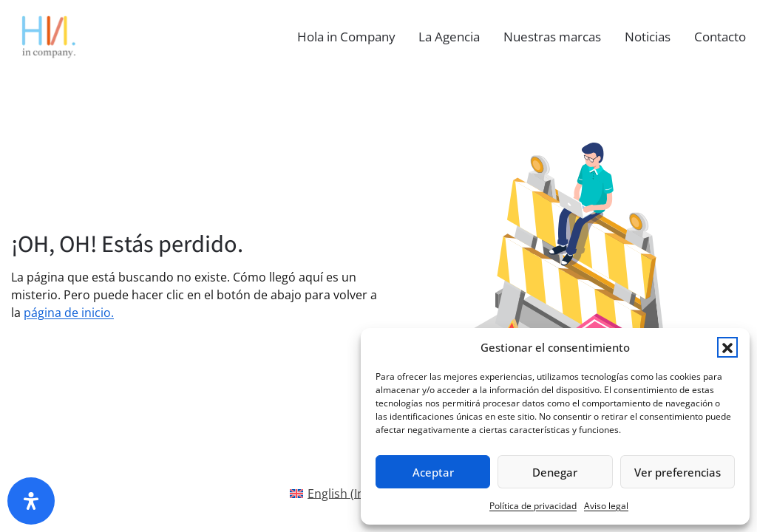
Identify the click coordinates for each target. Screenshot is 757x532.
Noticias (648, 37)
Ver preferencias (678, 472)
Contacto (720, 37)
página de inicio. (69, 313)
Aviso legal (606, 506)
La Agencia (449, 37)
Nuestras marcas (552, 37)
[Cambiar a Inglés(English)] (340, 493)
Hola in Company (346, 37)
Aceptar (433, 472)
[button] (727, 347)
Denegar (555, 472)
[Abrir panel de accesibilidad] (31, 501)
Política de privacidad (533, 506)
